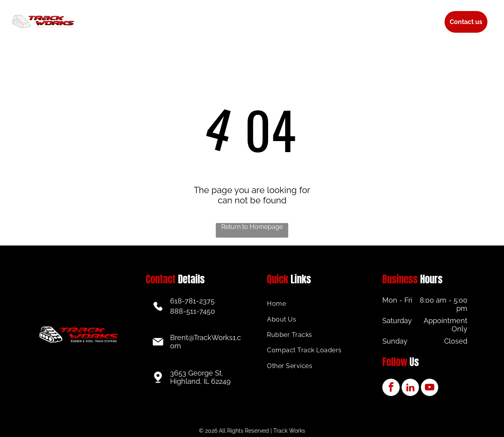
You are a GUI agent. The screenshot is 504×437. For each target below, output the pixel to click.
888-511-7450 (193, 311)
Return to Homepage (252, 227)
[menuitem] (123, 16)
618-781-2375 (192, 301)
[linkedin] (410, 388)
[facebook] (391, 388)
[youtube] (430, 388)
